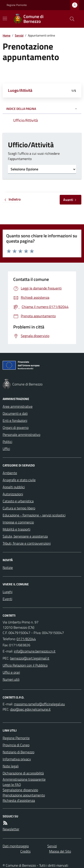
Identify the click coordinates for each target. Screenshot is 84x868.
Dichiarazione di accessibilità (23, 773)
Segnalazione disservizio (20, 790)
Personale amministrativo (21, 435)
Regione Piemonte (17, 5)
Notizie (8, 568)
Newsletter (11, 829)
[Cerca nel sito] (70, 19)
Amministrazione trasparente (24, 779)
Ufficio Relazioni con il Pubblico (25, 665)
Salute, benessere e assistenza (25, 536)
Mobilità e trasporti (16, 529)
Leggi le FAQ (12, 785)
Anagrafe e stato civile (19, 480)
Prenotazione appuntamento (24, 795)
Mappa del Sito (60, 851)
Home (7, 35)
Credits (25, 851)
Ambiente (10, 473)
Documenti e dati (15, 413)
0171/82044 (26, 639)
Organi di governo (16, 428)
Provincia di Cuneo (16, 745)
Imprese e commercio (18, 522)
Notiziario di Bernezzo (18, 752)
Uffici (6, 449)
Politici (7, 442)
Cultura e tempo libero (19, 508)
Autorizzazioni (13, 494)
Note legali (11, 766)
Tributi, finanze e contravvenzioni (27, 543)
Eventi (7, 599)
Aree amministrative (18, 406)
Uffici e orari (11, 672)
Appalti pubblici (14, 487)
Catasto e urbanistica (18, 501)
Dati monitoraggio (16, 846)
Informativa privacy (17, 759)
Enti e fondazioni (15, 420)
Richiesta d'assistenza (19, 800)
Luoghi (8, 592)
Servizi (19, 35)
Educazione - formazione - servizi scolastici (34, 515)
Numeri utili (11, 679)
